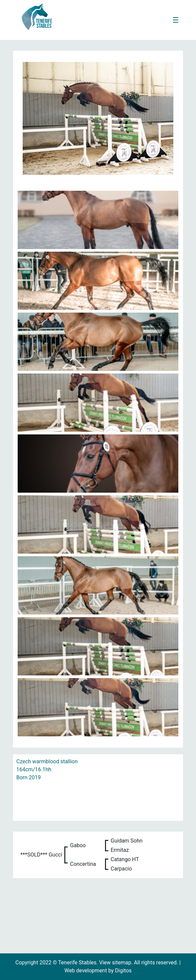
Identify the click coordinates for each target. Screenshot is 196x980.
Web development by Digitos (98, 971)
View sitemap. (117, 963)
